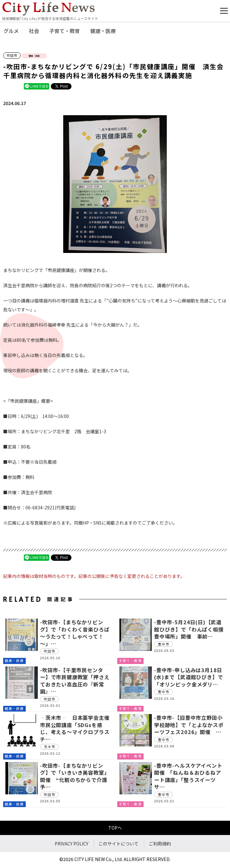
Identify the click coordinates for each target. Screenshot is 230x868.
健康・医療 (103, 31)
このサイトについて (118, 844)
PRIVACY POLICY (71, 844)
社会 (34, 31)
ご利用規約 (160, 844)
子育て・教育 (64, 31)
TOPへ (115, 828)
